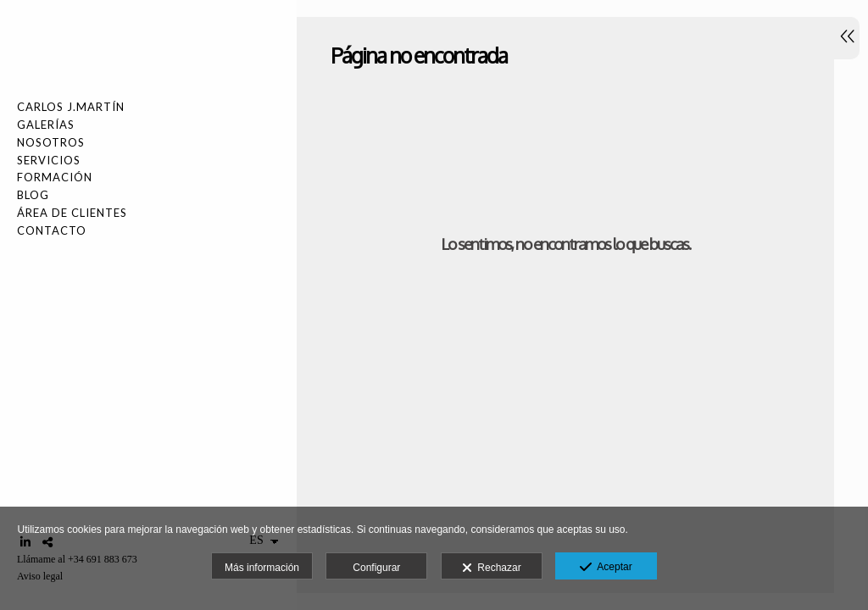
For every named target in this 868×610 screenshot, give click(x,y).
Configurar (376, 568)
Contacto (52, 230)
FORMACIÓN (55, 177)
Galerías (46, 125)
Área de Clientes (72, 213)
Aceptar (606, 568)
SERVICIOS (49, 160)
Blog (33, 195)
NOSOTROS (51, 142)
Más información (262, 568)
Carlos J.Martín (71, 107)
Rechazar (492, 568)
